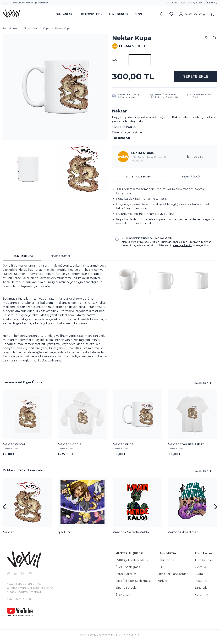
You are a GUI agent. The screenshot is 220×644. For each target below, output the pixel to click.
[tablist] (165, 177)
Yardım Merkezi (176, 3)
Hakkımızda (166, 560)
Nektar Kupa (63, 29)
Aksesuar (201, 567)
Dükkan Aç (211, 3)
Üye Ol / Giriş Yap (192, 14)
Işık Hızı (64, 532)
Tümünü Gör (202, 383)
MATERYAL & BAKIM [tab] (139, 177)
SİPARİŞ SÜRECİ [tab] (60, 256)
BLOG (138, 14)
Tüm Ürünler (10, 29)
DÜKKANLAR (65, 14)
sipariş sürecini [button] (183, 245)
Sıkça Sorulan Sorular (173, 574)
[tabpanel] (165, 206)
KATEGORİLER (92, 14)
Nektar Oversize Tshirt (186, 444)
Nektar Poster (14, 444)
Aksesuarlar (30, 29)
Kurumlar (201, 595)
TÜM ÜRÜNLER (118, 14)
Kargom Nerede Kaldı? (131, 532)
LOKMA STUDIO (143, 153)
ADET (115, 60)
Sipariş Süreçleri (127, 588)
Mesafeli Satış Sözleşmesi (133, 581)
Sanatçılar (202, 588)
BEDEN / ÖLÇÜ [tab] (191, 177)
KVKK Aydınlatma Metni (132, 560)
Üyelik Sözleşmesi (128, 567)
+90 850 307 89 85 (20, 599)
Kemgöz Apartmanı (184, 532)
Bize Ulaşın (123, 595)
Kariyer (162, 581)
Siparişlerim (194, 3)
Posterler (201, 581)
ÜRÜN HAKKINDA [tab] (22, 256)
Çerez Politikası (126, 574)
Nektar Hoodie (70, 444)
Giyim (199, 574)
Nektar (8, 532)
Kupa (46, 29)
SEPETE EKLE (196, 76)
